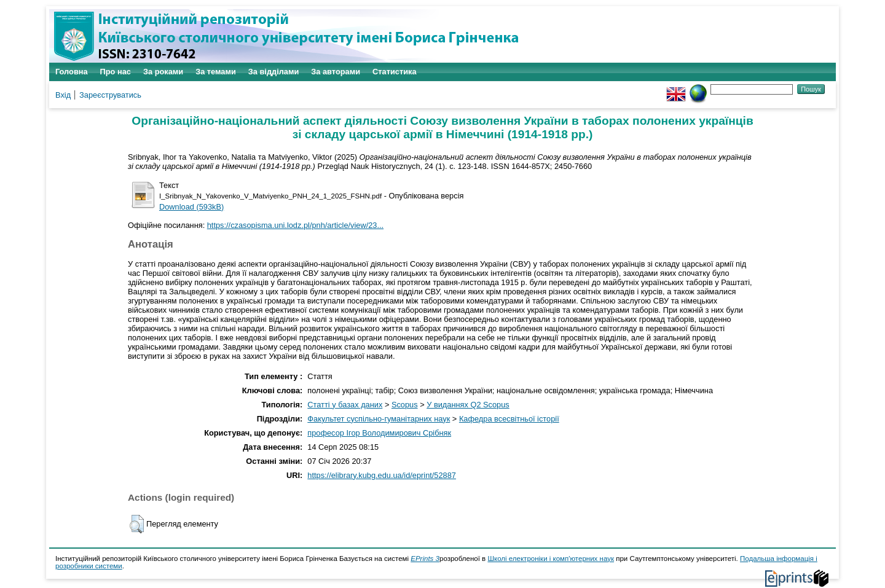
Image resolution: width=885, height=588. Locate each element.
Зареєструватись (110, 95)
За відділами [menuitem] (274, 72)
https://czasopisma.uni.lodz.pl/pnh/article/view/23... (295, 225)
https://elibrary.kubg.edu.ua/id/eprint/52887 (382, 475)
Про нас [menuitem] (116, 72)
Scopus (405, 405)
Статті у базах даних (345, 405)
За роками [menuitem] (163, 72)
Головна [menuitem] (72, 72)
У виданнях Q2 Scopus (468, 405)
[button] (137, 524)
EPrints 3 (425, 559)
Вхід (63, 95)
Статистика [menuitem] (395, 72)
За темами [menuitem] (216, 72)
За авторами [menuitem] (336, 72)
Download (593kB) (191, 207)
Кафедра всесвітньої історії (509, 419)
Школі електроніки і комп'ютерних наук (551, 559)
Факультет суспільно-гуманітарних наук (379, 419)
